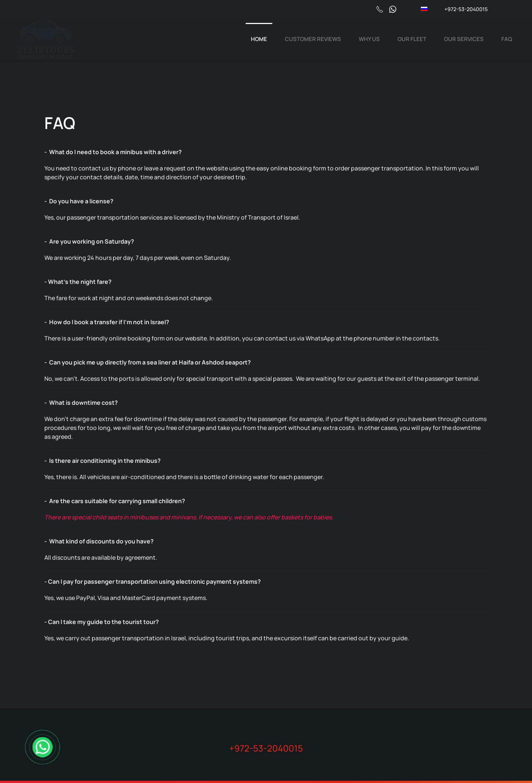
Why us (369, 39)
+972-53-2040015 (466, 9)
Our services (464, 39)
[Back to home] (46, 39)
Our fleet (412, 39)
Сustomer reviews (313, 39)
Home (259, 39)
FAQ (507, 39)
